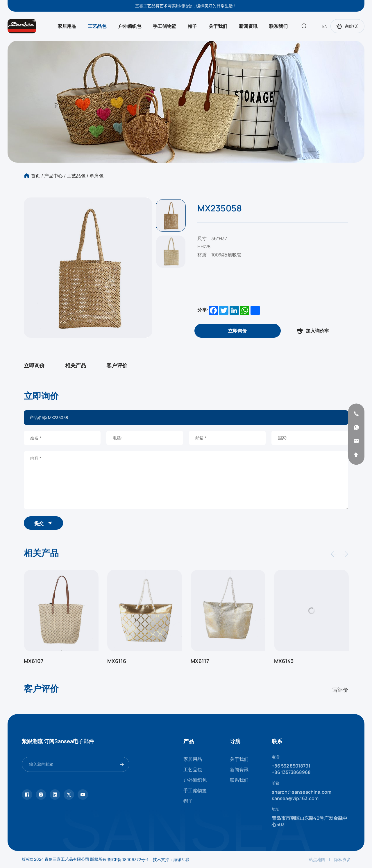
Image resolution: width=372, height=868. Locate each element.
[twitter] (69, 795)
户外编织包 (130, 26)
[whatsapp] (356, 427)
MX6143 (284, 661)
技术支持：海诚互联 (171, 859)
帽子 (192, 26)
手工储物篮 (164, 26)
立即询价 (34, 365)
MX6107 (34, 661)
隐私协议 (342, 859)
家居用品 (67, 26)
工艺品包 (97, 26)
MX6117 (200, 661)
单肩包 (96, 176)
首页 (35, 176)
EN (325, 26)
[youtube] (83, 795)
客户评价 (117, 365)
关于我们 (218, 26)
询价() (347, 26)
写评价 (340, 690)
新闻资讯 (248, 26)
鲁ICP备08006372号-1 (128, 859)
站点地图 (317, 859)
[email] (356, 441)
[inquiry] (237, 331)
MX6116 (117, 661)
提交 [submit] (43, 523)
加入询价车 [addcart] (312, 331)
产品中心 (53, 176)
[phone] (356, 414)
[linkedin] (55, 795)
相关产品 (76, 365)
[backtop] (356, 454)
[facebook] (27, 795)
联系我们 (278, 26)
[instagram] (41, 795)
